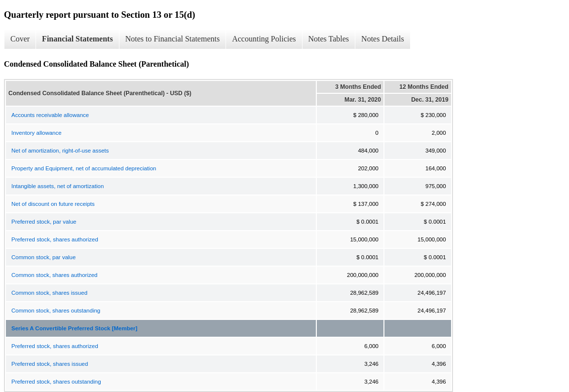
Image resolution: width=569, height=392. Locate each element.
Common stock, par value (43, 257)
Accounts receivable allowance (50, 115)
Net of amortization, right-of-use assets (60, 151)
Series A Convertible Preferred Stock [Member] (74, 328)
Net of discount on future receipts (53, 204)
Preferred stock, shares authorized (55, 239)
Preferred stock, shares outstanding (56, 382)
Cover (20, 39)
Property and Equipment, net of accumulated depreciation (84, 168)
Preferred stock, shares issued (50, 364)
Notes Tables (329, 39)
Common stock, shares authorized (55, 275)
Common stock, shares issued (49, 293)
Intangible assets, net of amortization (57, 186)
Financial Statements (77, 39)
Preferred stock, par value (44, 222)
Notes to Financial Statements (173, 39)
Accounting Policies (264, 39)
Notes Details (383, 39)
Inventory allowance (37, 133)
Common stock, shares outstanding (56, 311)
